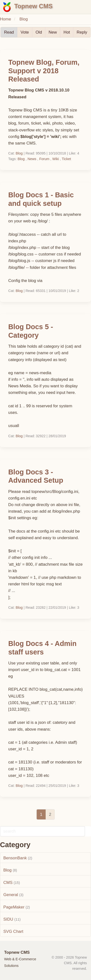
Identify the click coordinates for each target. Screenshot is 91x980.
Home (5, 19)
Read (9, 32)
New (53, 32)
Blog (24, 19)
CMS (8, 883)
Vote (25, 32)
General (11, 895)
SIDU (8, 919)
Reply (82, 32)
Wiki (55, 159)
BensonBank (15, 858)
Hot (67, 32)
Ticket (66, 159)
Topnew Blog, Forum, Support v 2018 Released (44, 71)
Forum (44, 159)
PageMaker (14, 907)
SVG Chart (13, 931)
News (32, 159)
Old (39, 32)
